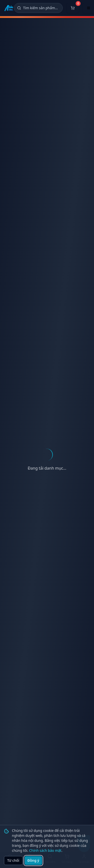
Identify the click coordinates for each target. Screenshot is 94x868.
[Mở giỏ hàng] (73, 8)
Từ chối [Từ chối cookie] (13, 860)
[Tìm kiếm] (38, 8)
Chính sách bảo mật (45, 850)
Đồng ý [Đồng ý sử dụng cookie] (33, 860)
